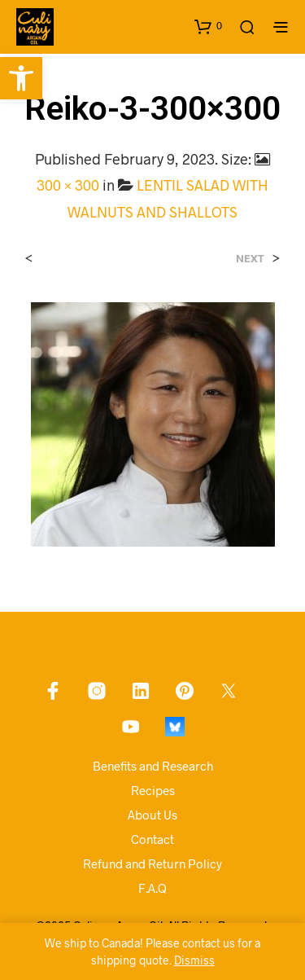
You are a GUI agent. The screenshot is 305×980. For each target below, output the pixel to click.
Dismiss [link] (194, 960)
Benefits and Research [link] (153, 766)
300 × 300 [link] (68, 185)
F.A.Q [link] (152, 888)
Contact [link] (152, 839)
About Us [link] (152, 815)
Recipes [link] (153, 790)
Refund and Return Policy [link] (152, 864)
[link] (21, 78)
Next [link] (250, 259)
